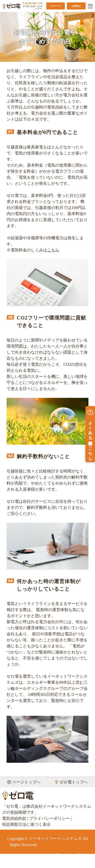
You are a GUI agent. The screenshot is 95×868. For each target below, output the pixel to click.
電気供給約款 (14, 818)
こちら (53, 250)
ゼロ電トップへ (71, 782)
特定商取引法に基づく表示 (26, 824)
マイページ (56, 6)
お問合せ (76, 6)
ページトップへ (24, 782)
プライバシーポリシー (49, 818)
